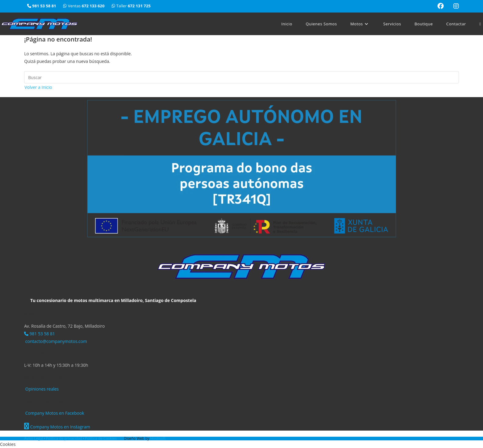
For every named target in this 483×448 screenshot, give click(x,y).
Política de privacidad (64, 438)
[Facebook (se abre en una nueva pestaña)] (441, 6)
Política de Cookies (101, 438)
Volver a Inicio (38, 87)
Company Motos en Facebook (54, 413)
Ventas (84, 6)
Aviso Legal (34, 438)
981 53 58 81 (40, 334)
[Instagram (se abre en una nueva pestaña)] (454, 6)
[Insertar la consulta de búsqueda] (241, 77)
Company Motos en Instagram (57, 427)
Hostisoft (158, 438)
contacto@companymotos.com (56, 341)
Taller (131, 6)
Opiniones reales (41, 389)
